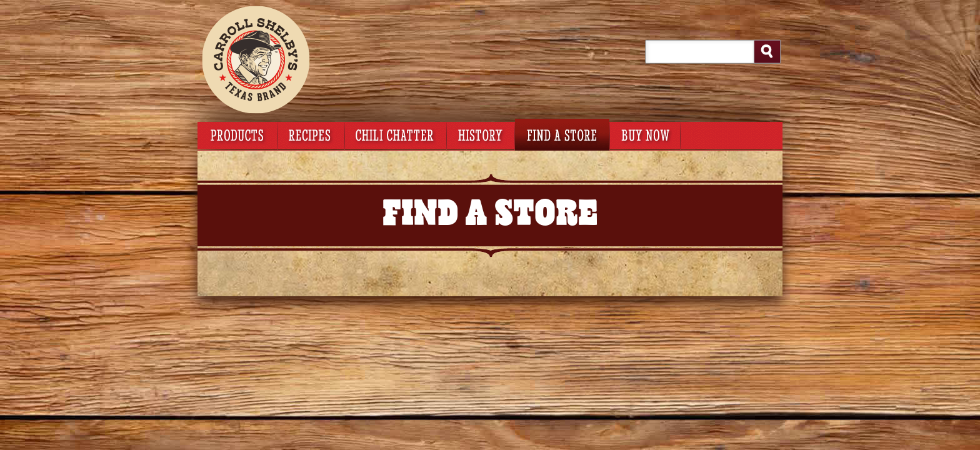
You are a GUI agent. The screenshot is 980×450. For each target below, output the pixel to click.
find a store (562, 135)
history (481, 135)
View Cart (524, 11)
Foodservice (752, 11)
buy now (645, 135)
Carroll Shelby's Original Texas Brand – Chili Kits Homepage (291, 59)
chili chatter (396, 135)
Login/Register (692, 11)
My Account (632, 11)
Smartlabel (731, 135)
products (237, 135)
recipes (311, 135)
